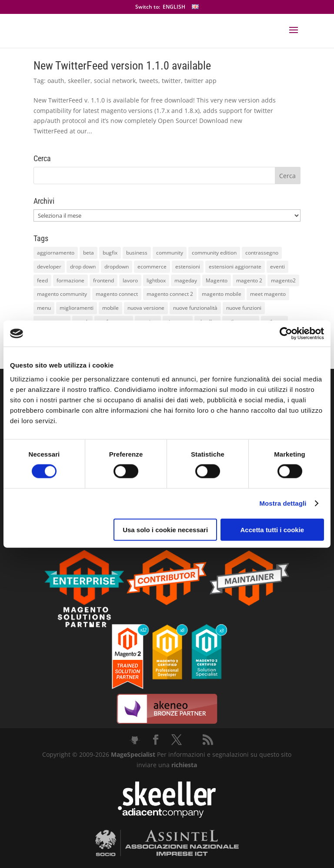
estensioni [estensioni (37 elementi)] (188, 267)
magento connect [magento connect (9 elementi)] (117, 294)
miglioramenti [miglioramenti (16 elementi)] (77, 308)
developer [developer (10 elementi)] (49, 267)
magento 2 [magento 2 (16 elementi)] (249, 280)
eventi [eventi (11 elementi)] (277, 267)
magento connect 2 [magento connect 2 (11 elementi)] (170, 294)
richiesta (183, 765)
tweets (149, 81)
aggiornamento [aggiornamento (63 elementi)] (56, 253)
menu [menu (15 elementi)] (44, 308)
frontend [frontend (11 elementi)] (104, 280)
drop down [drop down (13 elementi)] (83, 267)
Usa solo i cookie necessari (165, 529)
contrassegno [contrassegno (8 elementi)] (262, 253)
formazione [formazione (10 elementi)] (70, 280)
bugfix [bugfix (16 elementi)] (110, 253)
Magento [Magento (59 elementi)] (217, 280)
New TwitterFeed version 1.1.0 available (122, 66)
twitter (171, 81)
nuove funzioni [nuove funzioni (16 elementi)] (244, 308)
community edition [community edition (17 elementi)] (214, 253)
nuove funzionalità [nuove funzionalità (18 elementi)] (195, 308)
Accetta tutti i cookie (272, 529)
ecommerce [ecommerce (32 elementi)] (152, 267)
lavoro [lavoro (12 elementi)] (130, 280)
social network (115, 81)
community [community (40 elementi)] (170, 253)
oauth (56, 81)
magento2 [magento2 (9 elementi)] (283, 280)
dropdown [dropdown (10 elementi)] (117, 267)
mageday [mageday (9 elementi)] (186, 280)
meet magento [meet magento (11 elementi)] (268, 294)
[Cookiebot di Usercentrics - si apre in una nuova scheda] (286, 334)
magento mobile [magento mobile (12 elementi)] (222, 294)
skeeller (79, 81)
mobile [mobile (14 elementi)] (110, 308)
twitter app (200, 81)
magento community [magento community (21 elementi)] (62, 294)
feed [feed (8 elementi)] (42, 280)
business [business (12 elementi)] (137, 253)
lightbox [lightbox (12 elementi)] (156, 280)
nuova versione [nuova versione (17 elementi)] (146, 308)
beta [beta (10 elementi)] (89, 253)
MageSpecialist (133, 754)
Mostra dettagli (283, 503)
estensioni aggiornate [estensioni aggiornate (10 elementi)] (235, 267)
